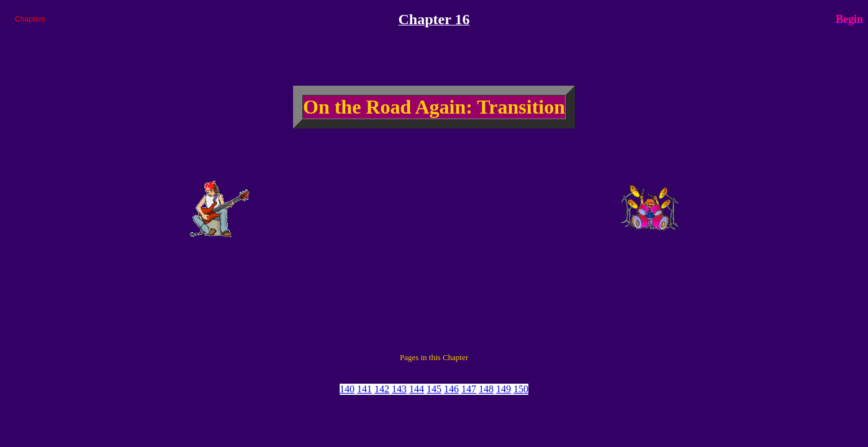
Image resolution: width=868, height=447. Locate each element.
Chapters (30, 19)
